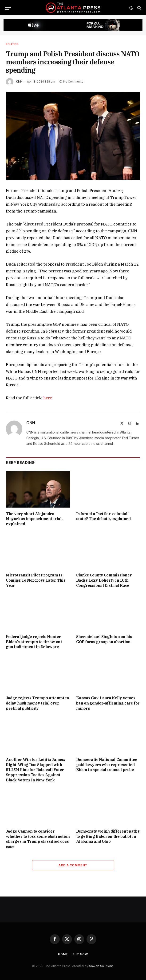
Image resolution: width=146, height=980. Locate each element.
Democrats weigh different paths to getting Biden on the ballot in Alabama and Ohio (108, 836)
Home (63, 954)
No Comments (71, 81)
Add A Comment (73, 865)
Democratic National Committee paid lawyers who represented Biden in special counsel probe (107, 765)
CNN (19, 81)
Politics (12, 44)
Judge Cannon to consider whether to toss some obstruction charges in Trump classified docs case (38, 839)
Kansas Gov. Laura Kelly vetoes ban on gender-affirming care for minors (108, 703)
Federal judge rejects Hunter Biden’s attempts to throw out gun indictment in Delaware (34, 642)
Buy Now (80, 954)
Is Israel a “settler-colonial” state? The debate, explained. (104, 516)
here (48, 398)
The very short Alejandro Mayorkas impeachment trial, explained (34, 519)
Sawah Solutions (101, 966)
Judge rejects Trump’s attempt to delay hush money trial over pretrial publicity (37, 703)
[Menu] (8, 8)
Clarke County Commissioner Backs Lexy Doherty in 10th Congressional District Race (104, 580)
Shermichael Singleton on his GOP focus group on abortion (104, 639)
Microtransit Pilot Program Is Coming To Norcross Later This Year (36, 580)
